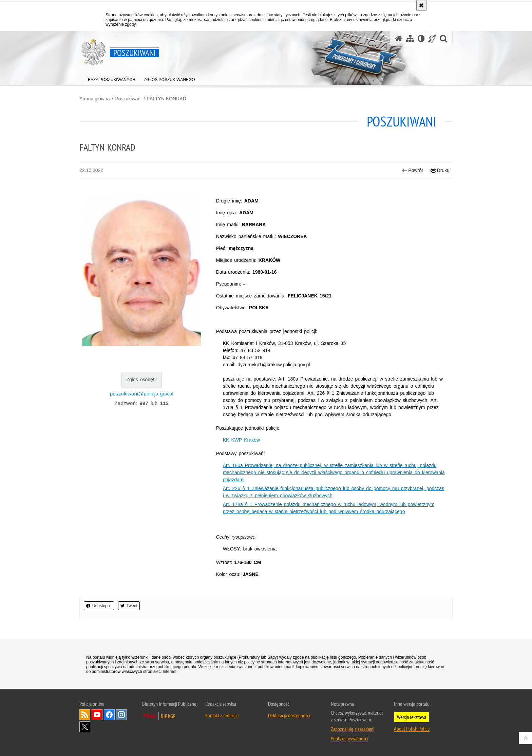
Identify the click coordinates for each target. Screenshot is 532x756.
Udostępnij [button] (99, 606)
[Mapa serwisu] (410, 38)
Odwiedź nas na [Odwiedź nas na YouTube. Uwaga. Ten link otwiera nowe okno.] (97, 715)
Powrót (413, 170)
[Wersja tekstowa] (421, 38)
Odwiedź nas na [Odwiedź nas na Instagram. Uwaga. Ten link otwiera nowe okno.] (121, 715)
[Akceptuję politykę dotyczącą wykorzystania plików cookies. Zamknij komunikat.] (421, 5)
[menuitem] (112, 78)
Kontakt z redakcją (222, 715)
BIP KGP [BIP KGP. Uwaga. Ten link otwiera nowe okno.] (168, 716)
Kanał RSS (85, 715)
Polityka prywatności (349, 738)
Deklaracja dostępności (289, 715)
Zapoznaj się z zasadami (353, 729)
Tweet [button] (129, 606)
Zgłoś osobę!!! (141, 380)
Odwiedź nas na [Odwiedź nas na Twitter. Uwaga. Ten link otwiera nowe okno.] (85, 727)
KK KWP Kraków (241, 440)
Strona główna (95, 99)
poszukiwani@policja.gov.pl (142, 394)
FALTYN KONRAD (167, 99)
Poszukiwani (128, 99)
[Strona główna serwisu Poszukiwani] (399, 38)
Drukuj (441, 170)
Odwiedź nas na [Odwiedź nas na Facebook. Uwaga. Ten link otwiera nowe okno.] (109, 715)
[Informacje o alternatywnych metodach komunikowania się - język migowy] (432, 38)
